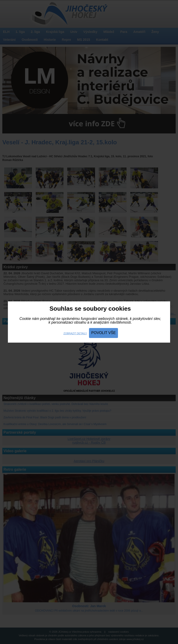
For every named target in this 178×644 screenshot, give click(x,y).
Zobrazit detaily (75, 333)
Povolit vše (104, 333)
